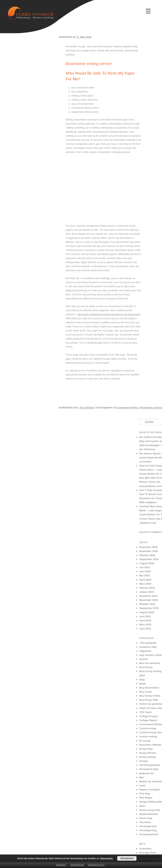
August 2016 (147, 563)
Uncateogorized (149, 834)
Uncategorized (148, 826)
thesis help (146, 818)
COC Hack (145, 712)
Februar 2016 (147, 588)
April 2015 (145, 620)
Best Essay (146, 667)
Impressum (77, 865)
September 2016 (149, 559)
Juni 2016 (145, 571)
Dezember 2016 (148, 547)
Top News (145, 822)
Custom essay (148, 728)
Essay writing (147, 757)
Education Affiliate (150, 745)
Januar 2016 (146, 592)
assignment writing (127, 408)
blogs (143, 684)
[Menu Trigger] (148, 11)
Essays (144, 761)
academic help (148, 647)
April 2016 (145, 580)
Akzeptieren (127, 858)
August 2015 (147, 612)
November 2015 (148, 600)
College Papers (148, 720)
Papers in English (150, 790)
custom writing (148, 736)
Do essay (145, 741)
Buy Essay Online (150, 696)
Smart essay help (150, 810)
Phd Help (145, 794)
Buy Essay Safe (149, 700)
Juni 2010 (145, 629)
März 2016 (145, 584)
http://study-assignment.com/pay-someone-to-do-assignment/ (109, 314)
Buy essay (145, 692)
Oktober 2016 (147, 555)
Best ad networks (150, 663)
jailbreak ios (146, 773)
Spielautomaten (149, 814)
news (142, 785)
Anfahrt (61, 865)
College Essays (148, 716)
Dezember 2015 (148, 596)
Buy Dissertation (149, 688)
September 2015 (149, 608)
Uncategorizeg (148, 830)
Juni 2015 (145, 616)
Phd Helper (146, 798)
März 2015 (145, 625)
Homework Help (149, 769)
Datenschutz (96, 865)
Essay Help (146, 749)
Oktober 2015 (147, 604)
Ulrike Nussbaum (19, 3)
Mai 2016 (144, 575)
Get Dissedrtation (150, 765)
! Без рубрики (86, 408)
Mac (142, 777)
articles (144, 659)
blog (142, 680)
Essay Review (148, 753)
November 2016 (148, 551)
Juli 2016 (145, 567)
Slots (142, 806)
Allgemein (145, 651)
